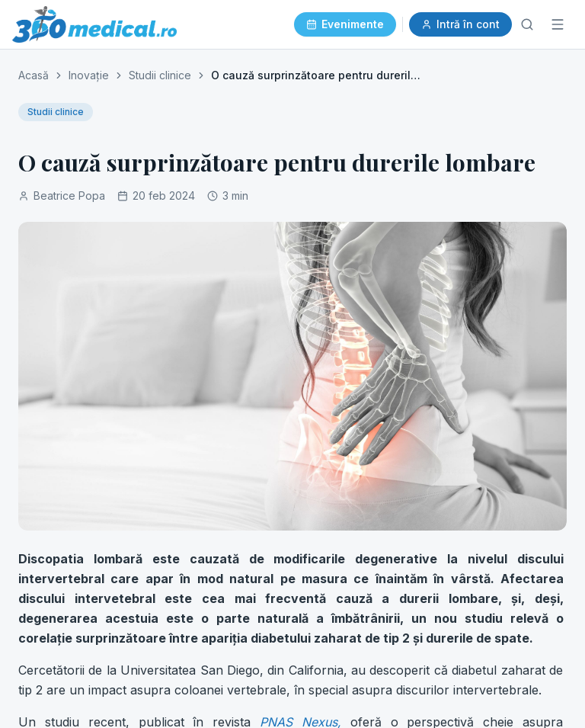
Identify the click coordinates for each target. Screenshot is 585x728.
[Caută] (527, 24)
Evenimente (345, 24)
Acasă (34, 75)
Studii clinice (160, 75)
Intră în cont (460, 24)
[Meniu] (558, 24)
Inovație (89, 75)
